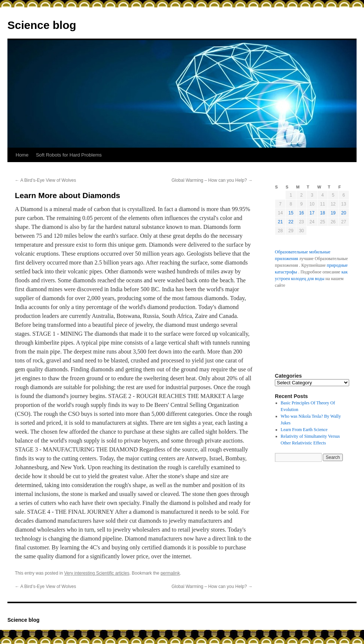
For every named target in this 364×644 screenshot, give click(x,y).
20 (344, 213)
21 (280, 222)
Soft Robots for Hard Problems (69, 155)
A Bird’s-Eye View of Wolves (45, 180)
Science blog (42, 25)
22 (291, 222)
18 (323, 213)
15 (291, 213)
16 (301, 213)
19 (333, 213)
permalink (170, 573)
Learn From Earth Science (304, 430)
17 (312, 213)
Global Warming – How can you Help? (212, 180)
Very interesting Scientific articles (97, 573)
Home (22, 155)
